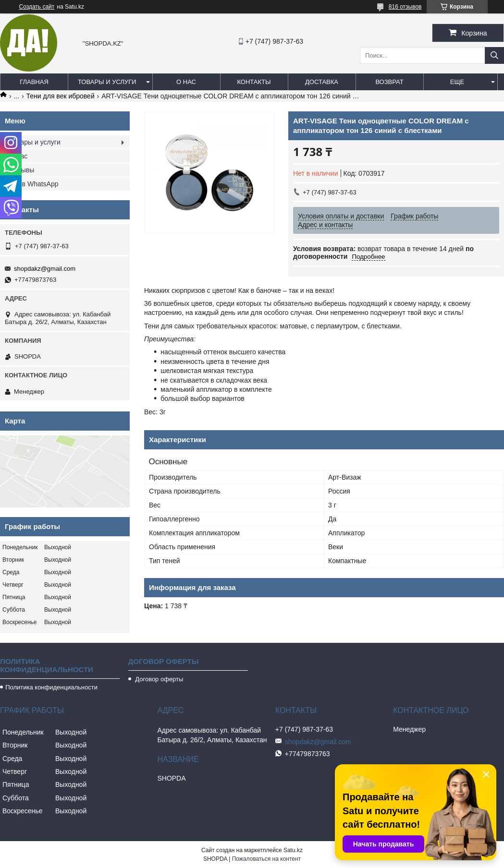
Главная (34, 82)
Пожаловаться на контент (266, 859)
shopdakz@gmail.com (45, 269)
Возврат (389, 82)
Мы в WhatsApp (34, 184)
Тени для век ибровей (61, 96)
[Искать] (494, 55)
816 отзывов (405, 7)
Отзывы (22, 170)
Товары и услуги (107, 82)
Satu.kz (293, 850)
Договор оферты (159, 679)
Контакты (254, 82)
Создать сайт (37, 7)
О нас (186, 82)
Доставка (322, 82)
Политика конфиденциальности (51, 687)
